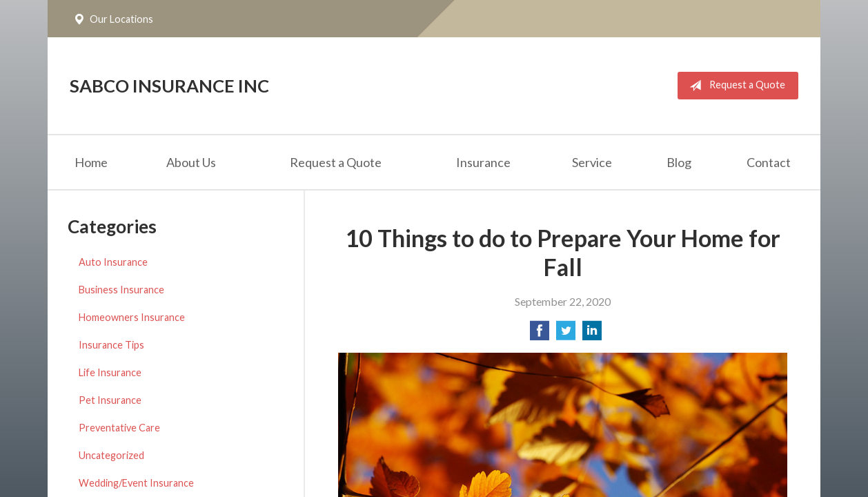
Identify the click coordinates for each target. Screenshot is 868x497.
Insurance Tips (111, 345)
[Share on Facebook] (540, 334)
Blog (679, 162)
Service (592, 162)
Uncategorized (111, 455)
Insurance (483, 162)
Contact (769, 162)
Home (91, 162)
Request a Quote (734, 86)
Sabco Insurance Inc (169, 86)
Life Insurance (110, 372)
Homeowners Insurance (132, 317)
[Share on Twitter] (566, 334)
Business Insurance (121, 290)
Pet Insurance (110, 400)
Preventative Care (119, 428)
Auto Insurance (113, 262)
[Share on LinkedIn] (592, 334)
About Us (191, 162)
